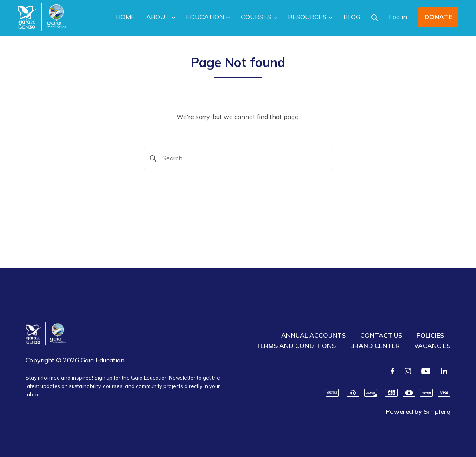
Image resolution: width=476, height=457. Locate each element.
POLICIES (430, 335)
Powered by (418, 411)
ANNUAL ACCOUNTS (313, 335)
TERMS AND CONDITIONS (296, 346)
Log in (398, 17)
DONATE (438, 17)
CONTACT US (381, 335)
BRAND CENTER (375, 346)
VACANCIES (432, 346)
